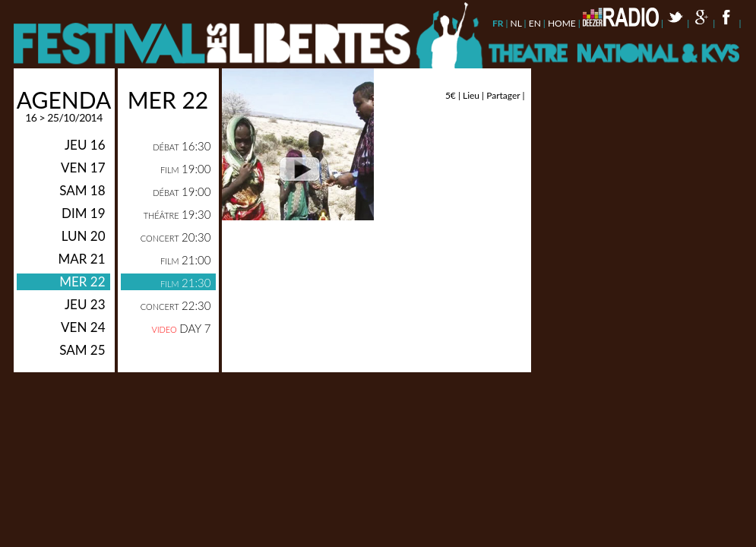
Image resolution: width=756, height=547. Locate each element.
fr (498, 23)
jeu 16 (85, 145)
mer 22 (82, 281)
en (535, 23)
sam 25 (82, 350)
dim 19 (84, 213)
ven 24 (83, 327)
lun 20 (84, 236)
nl (516, 23)
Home (562, 23)
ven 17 (83, 168)
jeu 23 (85, 304)
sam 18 (82, 190)
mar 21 (81, 259)
